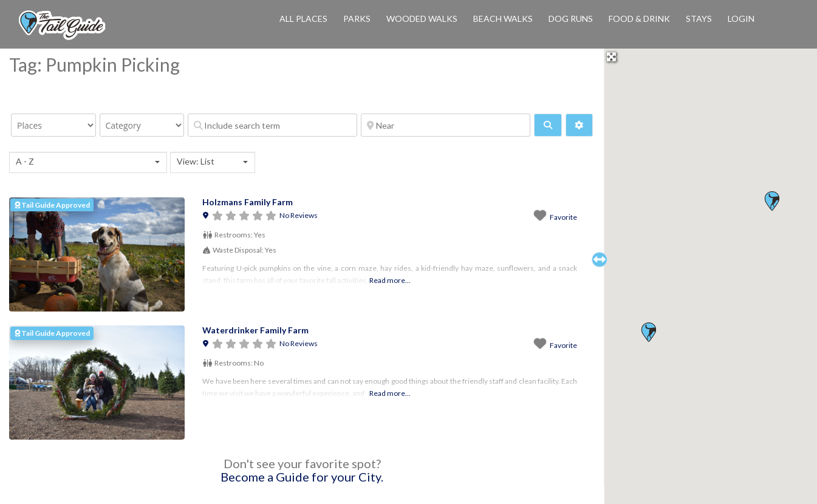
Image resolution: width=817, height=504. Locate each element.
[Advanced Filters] (579, 125)
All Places (303, 19)
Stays (699, 19)
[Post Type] (53, 125)
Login (741, 19)
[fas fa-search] (548, 125)
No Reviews (299, 215)
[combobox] (88, 162)
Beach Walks (503, 19)
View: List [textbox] (196, 161)
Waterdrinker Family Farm (255, 330)
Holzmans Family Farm (248, 202)
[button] (648, 332)
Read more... (390, 280)
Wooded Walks (422, 19)
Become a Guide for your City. (302, 477)
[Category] (142, 125)
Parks (357, 19)
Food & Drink (639, 19)
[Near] (446, 125)
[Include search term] (272, 125)
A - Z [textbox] (25, 161)
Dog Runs (571, 19)
